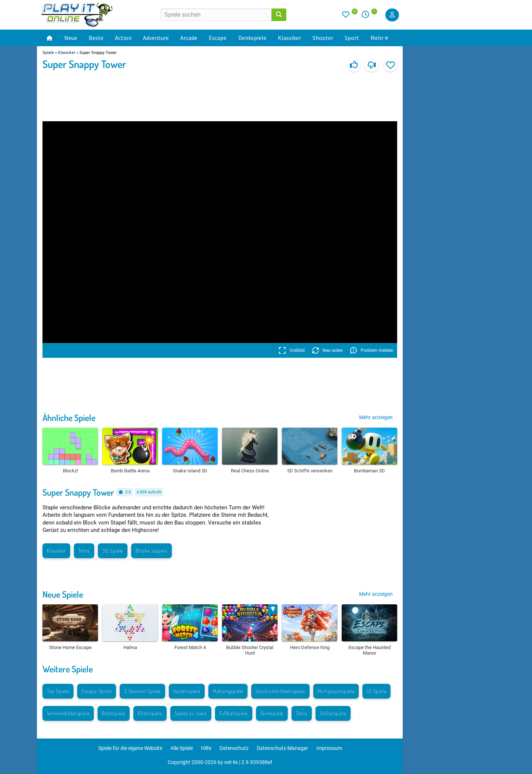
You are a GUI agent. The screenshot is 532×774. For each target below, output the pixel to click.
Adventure (156, 38)
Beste (96, 38)
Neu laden (328, 350)
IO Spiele (376, 691)
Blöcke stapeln (151, 551)
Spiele (48, 53)
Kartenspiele (187, 691)
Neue (71, 38)
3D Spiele (113, 551)
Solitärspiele (333, 713)
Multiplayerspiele (336, 691)
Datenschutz (234, 748)
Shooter (323, 38)
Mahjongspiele (228, 691)
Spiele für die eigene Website (130, 748)
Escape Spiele (97, 691)
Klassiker (289, 38)
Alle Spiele (182, 748)
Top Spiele (58, 691)
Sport (352, 38)
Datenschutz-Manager (282, 748)
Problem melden (372, 350)
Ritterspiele (150, 713)
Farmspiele (272, 713)
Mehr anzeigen (376, 417)
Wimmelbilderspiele (68, 713)
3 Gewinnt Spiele (142, 691)
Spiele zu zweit (191, 713)
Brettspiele (114, 713)
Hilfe (206, 748)
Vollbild (292, 350)
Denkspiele (252, 38)
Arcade (189, 38)
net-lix (231, 762)
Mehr (379, 38)
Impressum (329, 748)
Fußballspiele (234, 713)
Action (123, 38)
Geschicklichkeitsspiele (280, 691)
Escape (218, 38)
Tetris (84, 551)
